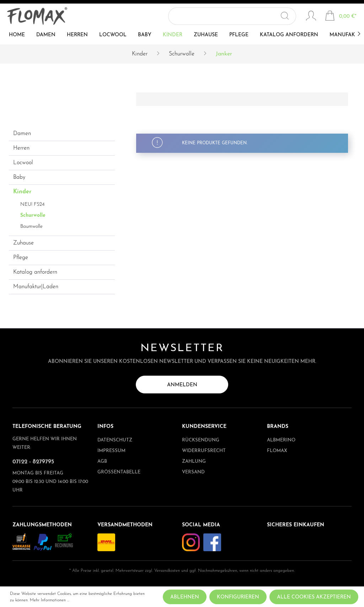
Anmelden (182, 385)
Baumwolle (31, 227)
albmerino (281, 440)
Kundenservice (204, 427)
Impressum (111, 451)
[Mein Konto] (311, 17)
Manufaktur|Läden (36, 287)
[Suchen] (288, 16)
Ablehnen (185, 597)
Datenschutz (115, 440)
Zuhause (23, 243)
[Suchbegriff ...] (231, 16)
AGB (102, 461)
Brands (278, 427)
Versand (193, 472)
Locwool (23, 163)
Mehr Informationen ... (50, 600)
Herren (21, 148)
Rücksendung (201, 440)
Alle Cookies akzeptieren (314, 597)
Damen (22, 134)
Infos (105, 427)
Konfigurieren (238, 597)
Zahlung (194, 461)
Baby (19, 177)
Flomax (277, 451)
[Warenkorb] (341, 17)
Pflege (21, 258)
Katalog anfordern (35, 272)
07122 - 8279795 (33, 462)
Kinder (22, 192)
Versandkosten (167, 571)
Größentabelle (119, 472)
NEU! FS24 (32, 205)
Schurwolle (33, 216)
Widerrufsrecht (204, 451)
